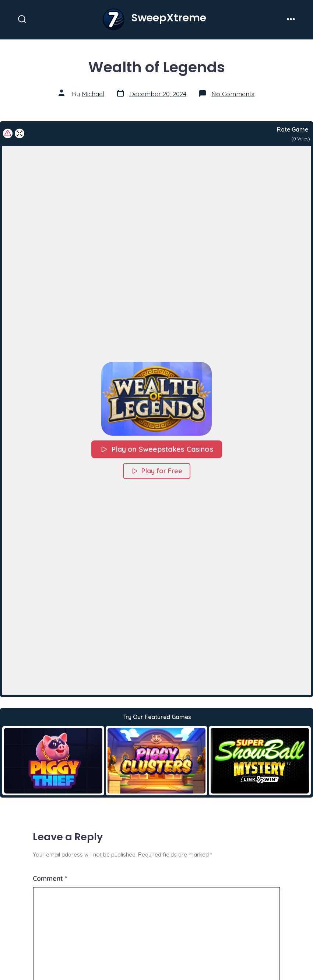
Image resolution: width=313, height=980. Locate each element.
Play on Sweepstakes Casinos (156, 449)
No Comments (233, 94)
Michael (93, 94)
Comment (50, 878)
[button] (156, 399)
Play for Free (157, 471)
